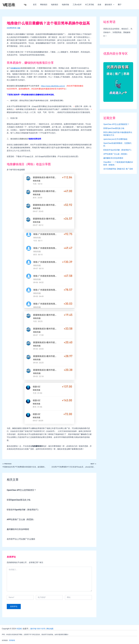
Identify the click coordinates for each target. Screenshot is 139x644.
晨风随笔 (12, 640)
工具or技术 (77, 5)
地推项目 (55, 5)
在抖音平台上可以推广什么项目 (23, 539)
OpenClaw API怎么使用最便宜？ (23, 490)
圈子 (120, 5)
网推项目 (44, 5)
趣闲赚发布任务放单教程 (19, 530)
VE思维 (19, 629)
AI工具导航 (90, 5)
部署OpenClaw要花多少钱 (20, 500)
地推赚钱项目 (16, 68)
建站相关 (110, 5)
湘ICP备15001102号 (39, 629)
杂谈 (99, 5)
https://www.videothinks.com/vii (54, 86)
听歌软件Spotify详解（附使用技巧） (25, 510)
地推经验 (65, 5)
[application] (113, 5)
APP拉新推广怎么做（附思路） (23, 520)
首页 (35, 5)
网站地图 (52, 629)
